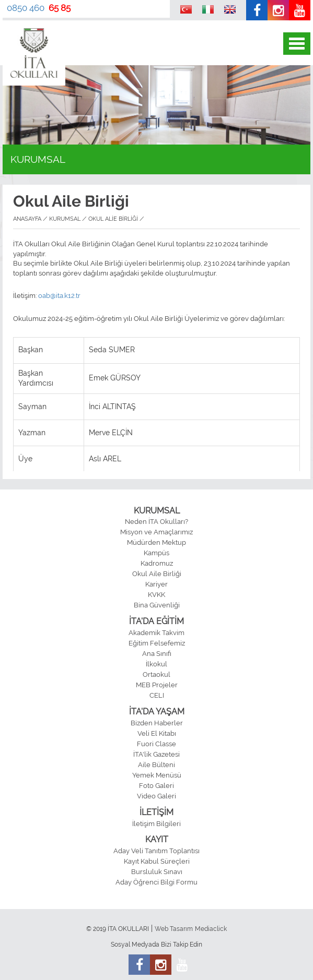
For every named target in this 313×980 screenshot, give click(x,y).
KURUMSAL (157, 511)
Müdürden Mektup (156, 542)
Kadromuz (157, 563)
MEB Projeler (157, 685)
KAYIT (157, 839)
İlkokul (156, 664)
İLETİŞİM (156, 812)
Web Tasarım (174, 929)
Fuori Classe (156, 744)
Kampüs (156, 553)
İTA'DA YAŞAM (157, 712)
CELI (157, 695)
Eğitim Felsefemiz (157, 643)
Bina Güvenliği (157, 605)
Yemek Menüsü (157, 775)
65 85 (60, 8)
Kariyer (156, 584)
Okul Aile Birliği (157, 574)
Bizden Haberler (157, 723)
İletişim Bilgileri (156, 824)
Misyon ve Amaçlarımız (156, 532)
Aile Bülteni (156, 765)
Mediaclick (211, 929)
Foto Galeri (156, 786)
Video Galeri (156, 796)
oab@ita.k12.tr (59, 296)
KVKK (156, 595)
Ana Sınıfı (157, 654)
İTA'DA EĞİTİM (156, 621)
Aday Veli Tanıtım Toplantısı (156, 851)
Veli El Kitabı (157, 733)
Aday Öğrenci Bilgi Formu (156, 882)
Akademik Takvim (156, 633)
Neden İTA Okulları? (156, 522)
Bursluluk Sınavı (157, 872)
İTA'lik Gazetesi (156, 754)
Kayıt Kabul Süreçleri (157, 861)
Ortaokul (156, 674)
